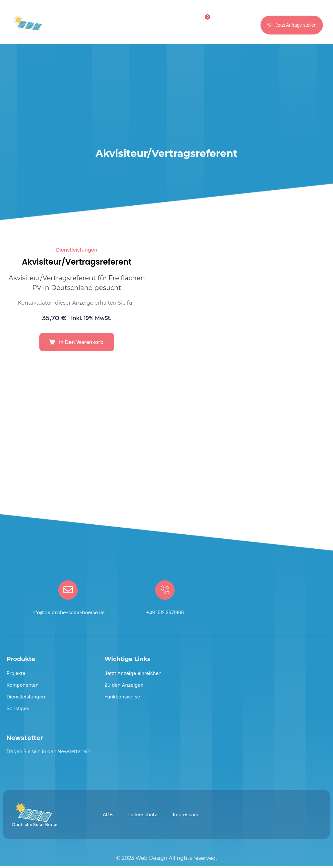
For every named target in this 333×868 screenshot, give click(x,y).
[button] (77, 344)
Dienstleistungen (77, 251)
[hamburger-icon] (178, 26)
